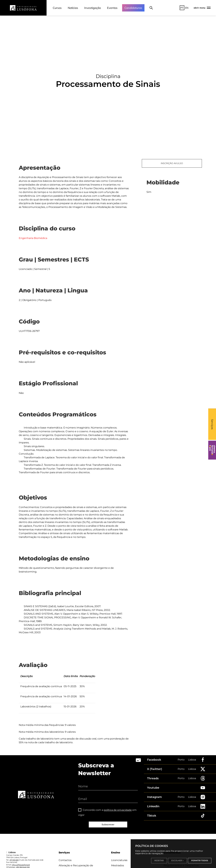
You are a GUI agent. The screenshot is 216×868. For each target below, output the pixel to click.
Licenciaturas (119, 860)
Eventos (112, 8)
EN (187, 8)
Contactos (65, 860)
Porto (181, 760)
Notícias (73, 8)
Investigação (93, 8)
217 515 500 (14, 860)
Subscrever (108, 824)
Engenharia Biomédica (33, 238)
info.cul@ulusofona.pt (21, 865)
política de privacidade (118, 810)
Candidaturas (133, 8)
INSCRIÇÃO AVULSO (172, 163)
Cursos (57, 8)
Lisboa (192, 760)
